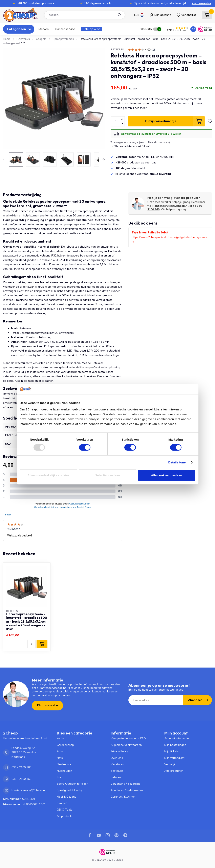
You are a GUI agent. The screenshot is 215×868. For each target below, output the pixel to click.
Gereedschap (65, 745)
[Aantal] (31, 644)
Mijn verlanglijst (174, 758)
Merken (44, 29)
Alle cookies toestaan (166, 475)
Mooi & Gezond (67, 797)
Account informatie (177, 738)
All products (65, 816)
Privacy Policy (119, 751)
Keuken (61, 738)
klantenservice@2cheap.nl (171, 206)
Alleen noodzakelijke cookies (48, 475)
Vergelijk (170, 764)
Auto (60, 751)
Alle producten (174, 771)
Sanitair (62, 803)
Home (7, 39)
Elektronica (23, 39)
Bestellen (117, 771)
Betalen (116, 777)
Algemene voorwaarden (126, 745)
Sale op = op (92, 29)
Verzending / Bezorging (126, 784)
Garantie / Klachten (123, 797)
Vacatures (117, 764)
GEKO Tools (64, 810)
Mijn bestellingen (175, 745)
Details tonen (178, 462)
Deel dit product (159, 142)
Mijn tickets (171, 751)
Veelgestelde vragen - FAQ (128, 738)
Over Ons (117, 758)
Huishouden (64, 771)
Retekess (117, 50)
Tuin (60, 777)
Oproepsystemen (63, 39)
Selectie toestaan (107, 475)
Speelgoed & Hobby (70, 790)
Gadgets (41, 39)
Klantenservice (201, 3)
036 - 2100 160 (21, 767)
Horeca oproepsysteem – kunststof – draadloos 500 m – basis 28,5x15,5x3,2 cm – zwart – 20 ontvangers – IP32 (27, 622)
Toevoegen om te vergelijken (127, 142)
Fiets (60, 758)
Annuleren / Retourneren (127, 790)
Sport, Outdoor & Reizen (72, 784)
